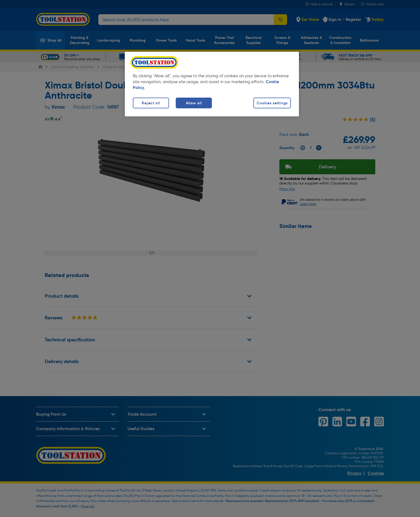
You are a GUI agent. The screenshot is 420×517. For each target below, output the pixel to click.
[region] (212, 84)
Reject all (151, 103)
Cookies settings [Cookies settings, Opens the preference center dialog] (272, 103)
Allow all (194, 103)
